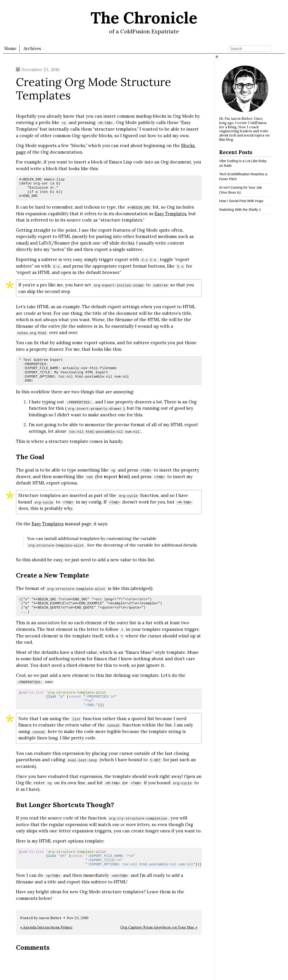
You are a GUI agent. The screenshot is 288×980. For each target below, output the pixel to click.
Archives (32, 49)
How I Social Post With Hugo (241, 201)
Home (10, 49)
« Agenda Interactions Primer (46, 927)
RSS (281, 48)
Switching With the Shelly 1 (240, 210)
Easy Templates (171, 214)
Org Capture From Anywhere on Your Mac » (159, 927)
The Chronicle (144, 18)
